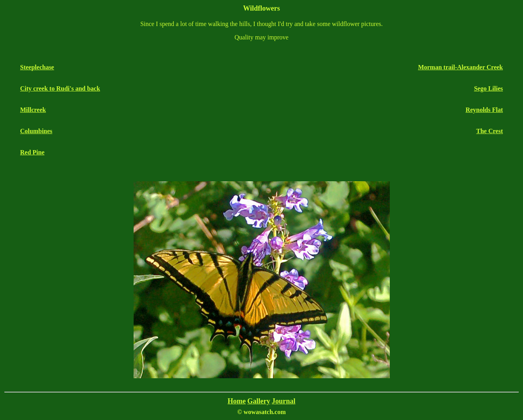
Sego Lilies (489, 88)
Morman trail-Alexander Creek (461, 67)
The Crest (489, 131)
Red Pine (32, 152)
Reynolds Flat (484, 110)
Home (237, 401)
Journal (283, 401)
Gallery (259, 401)
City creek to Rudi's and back (60, 88)
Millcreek (33, 110)
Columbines (36, 131)
